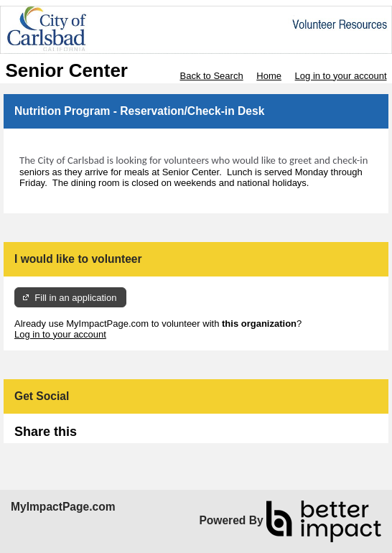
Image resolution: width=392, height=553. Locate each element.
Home (269, 76)
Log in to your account (341, 76)
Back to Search (211, 76)
